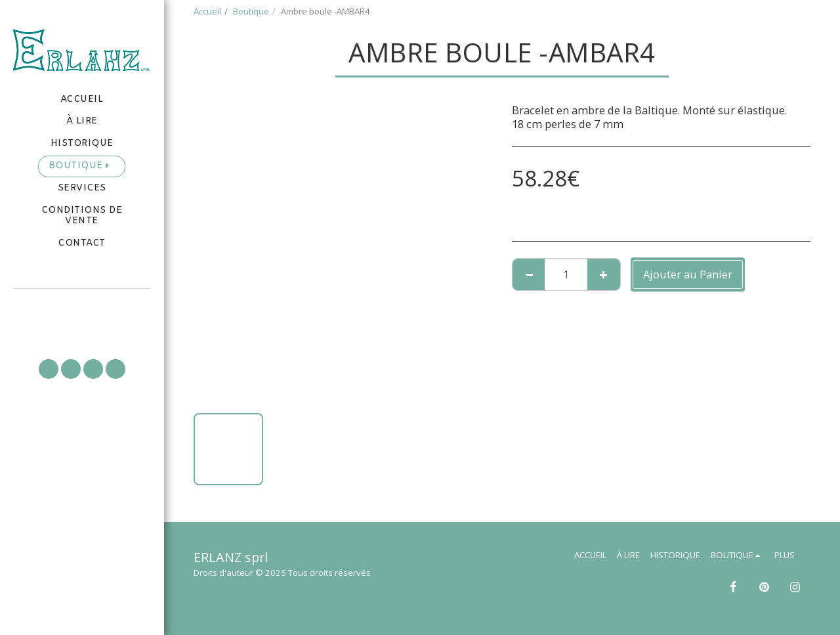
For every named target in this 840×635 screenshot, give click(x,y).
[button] (82, 307)
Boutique (251, 11)
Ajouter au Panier (688, 274)
